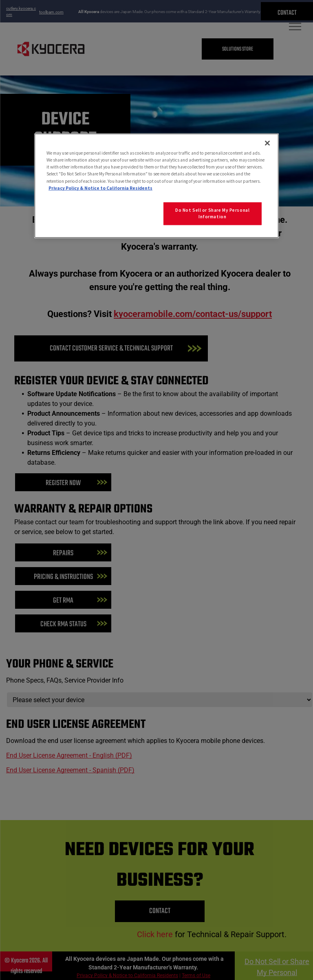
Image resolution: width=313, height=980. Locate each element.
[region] (156, 186)
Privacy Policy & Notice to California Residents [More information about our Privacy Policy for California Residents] (100, 188)
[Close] (267, 143)
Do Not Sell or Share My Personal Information (212, 213)
